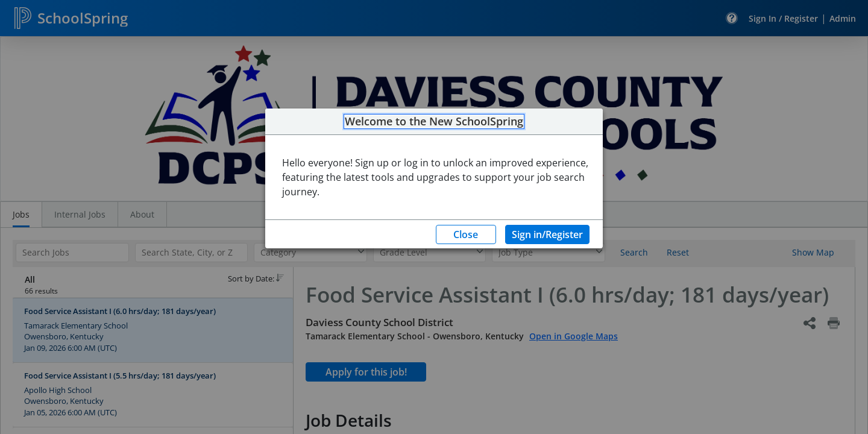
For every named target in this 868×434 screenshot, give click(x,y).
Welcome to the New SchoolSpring (434, 122)
